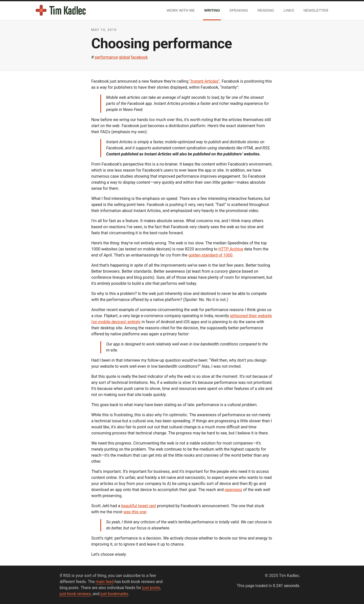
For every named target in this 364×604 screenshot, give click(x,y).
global (124, 57)
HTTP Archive (231, 249)
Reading (266, 10)
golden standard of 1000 (210, 255)
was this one (135, 512)
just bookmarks (114, 594)
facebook (139, 57)
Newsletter (316, 10)
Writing (212, 10)
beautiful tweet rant (139, 506)
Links (289, 10)
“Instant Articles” (204, 81)
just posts (151, 588)
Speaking (239, 10)
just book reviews (75, 594)
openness (233, 490)
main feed (105, 582)
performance (106, 57)
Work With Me (181, 10)
